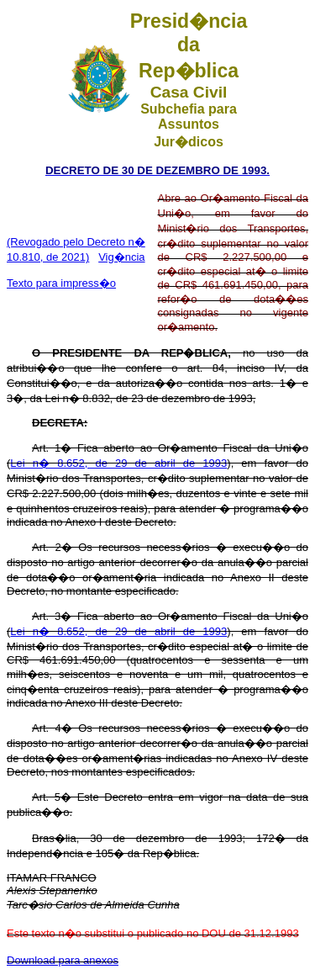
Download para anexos (63, 960)
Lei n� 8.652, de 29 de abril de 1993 (118, 463)
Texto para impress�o (61, 283)
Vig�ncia (121, 257)
